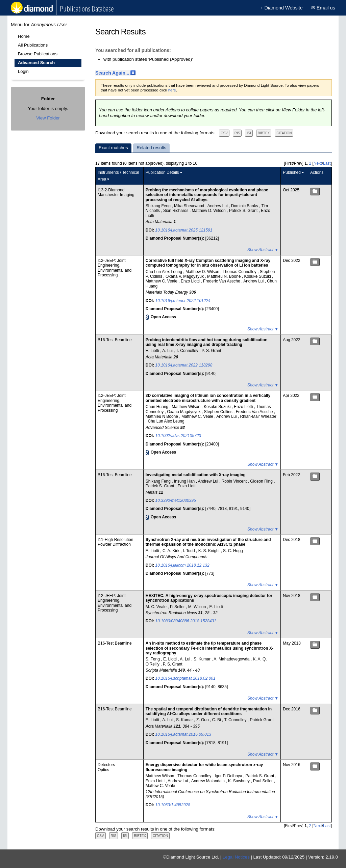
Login (23, 71)
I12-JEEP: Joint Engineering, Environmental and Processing (115, 268)
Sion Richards (176, 211)
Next (318, 163)
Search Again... (112, 73)
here (172, 90)
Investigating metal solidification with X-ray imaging (196, 475)
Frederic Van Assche (222, 281)
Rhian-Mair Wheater (258, 416)
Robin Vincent (235, 481)
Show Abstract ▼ (263, 250)
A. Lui (168, 351)
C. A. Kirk (171, 551)
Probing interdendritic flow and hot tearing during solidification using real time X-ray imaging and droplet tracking (207, 342)
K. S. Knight (210, 551)
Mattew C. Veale (160, 786)
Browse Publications (38, 54)
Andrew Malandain (209, 781)
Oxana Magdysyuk (184, 412)
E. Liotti (153, 351)
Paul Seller (263, 781)
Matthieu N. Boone (225, 276)
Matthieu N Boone (162, 416)
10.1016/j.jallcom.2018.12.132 (182, 565)
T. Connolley (188, 351)
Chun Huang (158, 407)
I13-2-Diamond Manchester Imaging (116, 192)
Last (327, 163)
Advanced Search (36, 63)
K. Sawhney (239, 781)
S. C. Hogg (233, 551)
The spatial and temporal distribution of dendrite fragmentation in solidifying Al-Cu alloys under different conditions (209, 711)
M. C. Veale (157, 607)
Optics (103, 770)
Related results (151, 148)
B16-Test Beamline (115, 340)
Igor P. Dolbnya (229, 776)
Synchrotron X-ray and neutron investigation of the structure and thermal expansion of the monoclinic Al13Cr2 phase (208, 542)
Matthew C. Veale (162, 281)
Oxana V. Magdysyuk (185, 276)
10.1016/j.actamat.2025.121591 (184, 230)
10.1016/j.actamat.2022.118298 (184, 365)
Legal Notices (236, 857)
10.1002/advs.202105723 (178, 436)
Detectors (106, 765)
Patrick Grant (262, 720)
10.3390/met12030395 (176, 500)
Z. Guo (203, 720)
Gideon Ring (262, 481)
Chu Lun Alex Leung (164, 272)
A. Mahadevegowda (232, 659)
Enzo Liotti (191, 281)
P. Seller (178, 607)
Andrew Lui (218, 206)
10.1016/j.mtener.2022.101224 (183, 301)
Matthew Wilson (187, 407)
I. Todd (189, 551)
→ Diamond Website (280, 8)
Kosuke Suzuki (258, 276)
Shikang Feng (159, 206)
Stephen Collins (219, 412)
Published (292, 172)
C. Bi (217, 720)
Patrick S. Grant (244, 211)
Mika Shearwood (190, 206)
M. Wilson (198, 607)
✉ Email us (323, 8)
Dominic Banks (245, 206)
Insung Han (185, 481)
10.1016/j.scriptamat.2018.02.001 (186, 678)
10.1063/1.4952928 (173, 805)
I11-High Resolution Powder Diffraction (115, 542)
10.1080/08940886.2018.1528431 (186, 621)
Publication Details (162, 172)
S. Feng (153, 659)
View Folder (48, 118)
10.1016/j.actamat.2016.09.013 (183, 734)
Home (24, 36)
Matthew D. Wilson (209, 211)
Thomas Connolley (240, 272)
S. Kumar (203, 659)
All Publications (33, 45)
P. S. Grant (212, 351)
